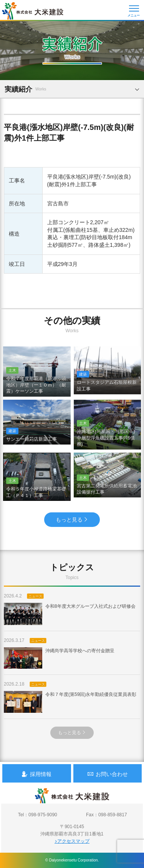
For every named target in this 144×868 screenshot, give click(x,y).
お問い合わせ (108, 774)
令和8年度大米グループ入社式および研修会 (70, 614)
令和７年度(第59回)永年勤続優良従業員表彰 (70, 702)
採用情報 (36, 774)
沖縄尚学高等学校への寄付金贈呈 (59, 658)
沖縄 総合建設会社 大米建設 (33, 11)
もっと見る (72, 520)
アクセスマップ (72, 841)
